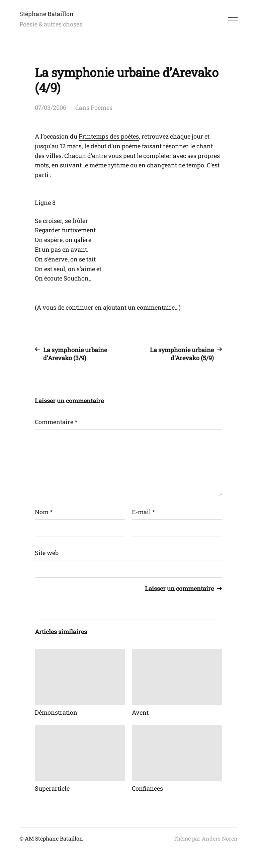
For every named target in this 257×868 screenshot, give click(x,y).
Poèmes (102, 107)
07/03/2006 (51, 107)
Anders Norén (220, 838)
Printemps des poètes (109, 136)
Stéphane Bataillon (47, 14)
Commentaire (56, 422)
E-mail (143, 512)
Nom (44, 512)
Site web (47, 553)
